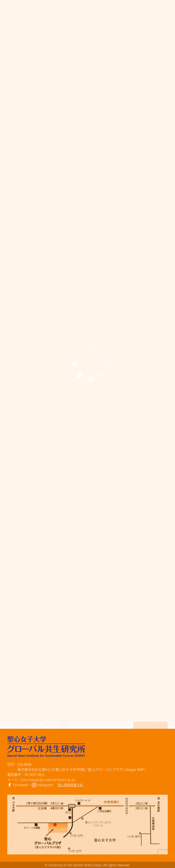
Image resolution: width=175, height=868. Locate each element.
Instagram (43, 785)
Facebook (18, 785)
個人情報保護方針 (70, 785)
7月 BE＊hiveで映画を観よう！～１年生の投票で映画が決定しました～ (66, 688)
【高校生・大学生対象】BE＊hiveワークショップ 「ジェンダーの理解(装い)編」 (65, 699)
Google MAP (135, 769)
